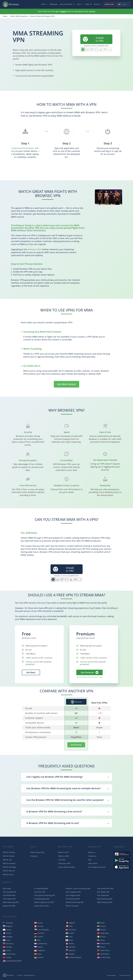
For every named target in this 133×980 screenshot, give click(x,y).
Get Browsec (76, 745)
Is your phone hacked (67, 867)
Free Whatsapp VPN (42, 899)
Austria (39, 923)
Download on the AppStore (122, 867)
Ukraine (39, 957)
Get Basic (31, 672)
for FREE (93, 39)
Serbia (7, 950)
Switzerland (103, 954)
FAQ (90, 860)
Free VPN (62, 860)
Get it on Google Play (122, 860)
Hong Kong (103, 933)
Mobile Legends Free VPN (44, 902)
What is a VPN (64, 856)
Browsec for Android (105, 49)
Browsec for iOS (101, 49)
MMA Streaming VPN (11, 902)
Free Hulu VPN (40, 892)
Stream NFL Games (42, 906)
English (123, 4)
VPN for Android (9, 863)
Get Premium (87, 672)
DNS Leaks (7, 888)
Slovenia (70, 950)
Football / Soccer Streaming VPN (78, 888)
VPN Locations (66, 4)
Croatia (101, 926)
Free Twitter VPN (9, 899)
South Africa (103, 950)
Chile (69, 926)
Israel (7, 940)
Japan (69, 940)
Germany (39, 933)
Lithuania (8, 944)
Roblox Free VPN (9, 906)
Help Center (93, 863)
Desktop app (31, 662)
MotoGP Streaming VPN (75, 902)
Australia (8, 923)
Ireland (101, 937)
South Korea (9, 954)
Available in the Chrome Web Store (122, 854)
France (7, 933)
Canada (39, 926)
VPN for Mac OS (9, 871)
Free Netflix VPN (103, 892)
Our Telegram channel (97, 867)
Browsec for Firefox (87, 49)
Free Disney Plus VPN (105, 888)
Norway (7, 947)
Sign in (97, 4)
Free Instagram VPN (73, 892)
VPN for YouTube (72, 906)
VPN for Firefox (9, 856)
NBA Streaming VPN (105, 902)
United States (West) (12, 961)
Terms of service (125, 975)
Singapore (40, 950)
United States (104, 957)
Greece (70, 933)
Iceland (39, 937)
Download (109, 4)
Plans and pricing (37, 852)
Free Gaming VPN (10, 892)
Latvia (101, 940)
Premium (54, 4)
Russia (101, 947)
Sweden (70, 954)
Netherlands (103, 944)
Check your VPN (64, 863)
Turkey (7, 957)
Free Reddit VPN (9, 895)
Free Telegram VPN (73, 895)
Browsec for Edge (92, 49)
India (69, 937)
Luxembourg (41, 944)
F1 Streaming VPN (41, 888)
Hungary (8, 937)
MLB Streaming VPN (105, 899)
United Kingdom (73, 957)
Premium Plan (35, 249)
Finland (101, 930)
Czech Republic (42, 930)
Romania (71, 947)
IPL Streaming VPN (73, 899)
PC (110, 49)
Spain (38, 954)
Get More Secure (66, 384)
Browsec (13, 4)
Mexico (70, 944)
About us (92, 852)
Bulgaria (8, 926)
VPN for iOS (7, 860)
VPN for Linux (8, 875)
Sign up (89, 4)
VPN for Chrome (9, 852)
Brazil (101, 923)
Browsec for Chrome (83, 49)
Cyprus (7, 930)
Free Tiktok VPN (103, 895)
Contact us (92, 856)
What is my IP (63, 852)
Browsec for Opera (96, 49)
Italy (37, 940)
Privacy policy (111, 975)
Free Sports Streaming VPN (45, 895)
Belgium (70, 923)
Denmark (71, 930)
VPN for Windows (9, 867)
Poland (38, 947)
